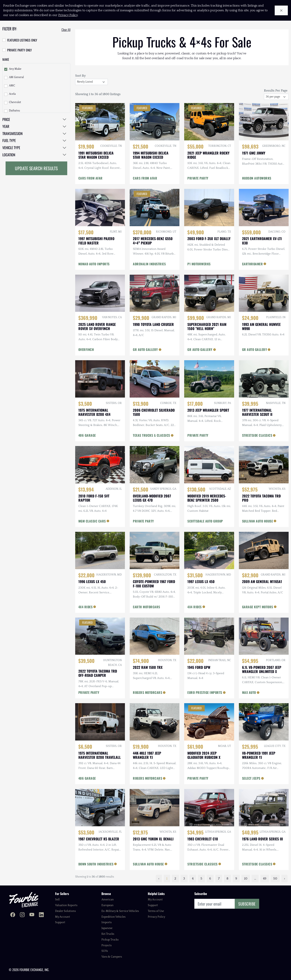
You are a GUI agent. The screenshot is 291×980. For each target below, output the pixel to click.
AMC (12, 86)
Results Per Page (276, 91)
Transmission (13, 133)
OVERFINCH (86, 350)
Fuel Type (9, 140)
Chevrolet (15, 102)
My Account (63, 917)
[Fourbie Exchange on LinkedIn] (41, 915)
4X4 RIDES (86, 607)
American (108, 900)
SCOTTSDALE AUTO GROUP (205, 521)
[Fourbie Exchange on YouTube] (32, 915)
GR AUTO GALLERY (145, 350)
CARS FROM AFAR (91, 178)
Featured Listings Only (22, 40)
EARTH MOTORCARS (146, 607)
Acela (12, 94)
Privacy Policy (156, 917)
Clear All (66, 30)
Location (9, 155)
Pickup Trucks (110, 940)
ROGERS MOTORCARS (147, 692)
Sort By (80, 76)
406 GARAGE (87, 435)
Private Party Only (19, 50)
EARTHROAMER (253, 264)
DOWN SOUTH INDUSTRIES (96, 864)
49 (265, 879)
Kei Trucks (108, 934)
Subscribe (247, 904)
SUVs (105, 951)
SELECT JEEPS (251, 778)
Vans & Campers (112, 957)
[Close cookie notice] (281, 10)
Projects (107, 945)
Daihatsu (14, 111)
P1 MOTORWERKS (199, 264)
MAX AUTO (249, 692)
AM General (16, 77)
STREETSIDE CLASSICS (257, 435)
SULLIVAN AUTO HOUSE (258, 521)
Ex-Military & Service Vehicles (120, 911)
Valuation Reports (66, 905)
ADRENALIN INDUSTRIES (149, 264)
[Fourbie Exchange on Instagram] (22, 915)
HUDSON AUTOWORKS (257, 178)
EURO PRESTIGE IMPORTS (205, 692)
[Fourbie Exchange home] (24, 900)
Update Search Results (36, 168)
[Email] (215, 904)
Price (6, 119)
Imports (107, 922)
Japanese (107, 928)
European (108, 905)
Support (60, 922)
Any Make (15, 69)
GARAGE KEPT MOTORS (258, 607)
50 (275, 879)
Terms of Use (156, 911)
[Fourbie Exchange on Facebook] (13, 915)
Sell (57, 900)
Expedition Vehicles (113, 917)
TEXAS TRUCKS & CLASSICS (151, 435)
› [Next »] (285, 879)
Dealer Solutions (65, 911)
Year (6, 126)
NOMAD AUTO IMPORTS (94, 264)
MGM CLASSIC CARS (92, 521)
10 (246, 879)
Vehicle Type (11, 148)
